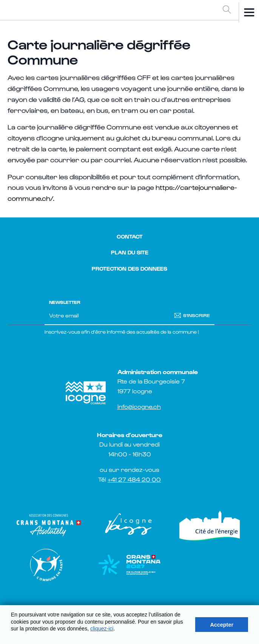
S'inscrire (197, 315)
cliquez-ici (102, 629)
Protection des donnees (129, 269)
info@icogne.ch (139, 406)
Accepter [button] (222, 625)
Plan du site (130, 252)
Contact (130, 236)
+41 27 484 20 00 (134, 479)
